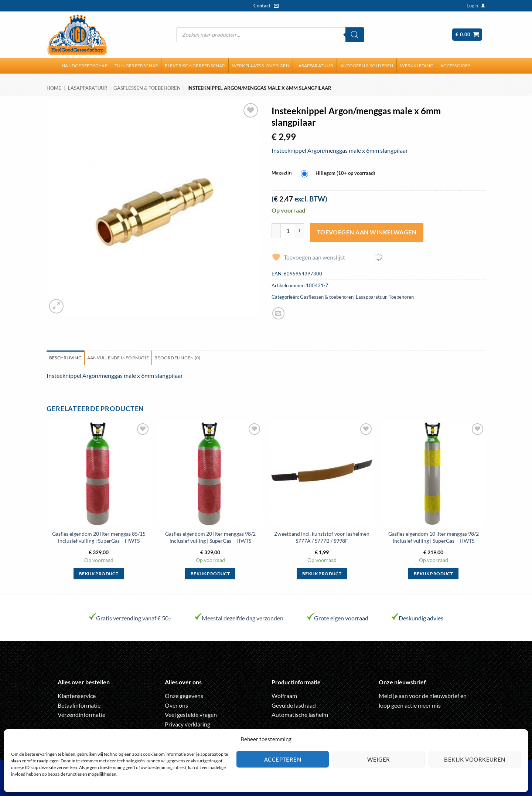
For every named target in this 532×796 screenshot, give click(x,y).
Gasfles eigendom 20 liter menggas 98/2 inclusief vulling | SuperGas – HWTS (210, 537)
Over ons (176, 705)
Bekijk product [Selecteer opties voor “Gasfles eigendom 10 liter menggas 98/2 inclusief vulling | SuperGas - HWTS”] (433, 574)
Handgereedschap (85, 66)
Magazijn (282, 173)
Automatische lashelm (300, 714)
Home (54, 88)
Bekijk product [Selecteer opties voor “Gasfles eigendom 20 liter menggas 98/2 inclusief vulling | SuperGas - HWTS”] (210, 574)
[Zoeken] (355, 35)
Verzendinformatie (81, 714)
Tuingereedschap (136, 66)
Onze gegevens (184, 696)
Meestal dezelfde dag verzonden (243, 618)
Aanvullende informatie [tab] (118, 358)
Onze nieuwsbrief (402, 682)
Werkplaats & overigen (261, 66)
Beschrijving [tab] (65, 358)
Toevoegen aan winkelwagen (367, 232)
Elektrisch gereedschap (195, 66)
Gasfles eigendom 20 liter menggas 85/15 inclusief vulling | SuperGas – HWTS (99, 537)
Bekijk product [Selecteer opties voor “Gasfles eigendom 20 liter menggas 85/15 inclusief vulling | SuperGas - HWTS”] (99, 574)
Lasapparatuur (315, 66)
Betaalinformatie (79, 705)
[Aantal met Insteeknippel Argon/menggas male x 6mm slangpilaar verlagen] (276, 231)
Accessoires (455, 66)
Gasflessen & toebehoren (147, 88)
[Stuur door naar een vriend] (278, 313)
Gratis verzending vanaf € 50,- (134, 618)
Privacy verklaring (187, 724)
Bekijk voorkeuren (475, 759)
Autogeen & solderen (367, 66)
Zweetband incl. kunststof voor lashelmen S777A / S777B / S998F (322, 537)
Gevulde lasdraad (294, 705)
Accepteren (283, 759)
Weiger (379, 759)
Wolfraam (284, 696)
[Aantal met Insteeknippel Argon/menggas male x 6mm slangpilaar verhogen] (300, 231)
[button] (472, 6)
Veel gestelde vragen (191, 714)
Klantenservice (77, 696)
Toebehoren (401, 297)
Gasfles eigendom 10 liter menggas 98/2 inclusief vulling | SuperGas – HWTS (434, 537)
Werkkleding (417, 66)
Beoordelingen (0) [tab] (177, 358)
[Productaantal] (288, 231)
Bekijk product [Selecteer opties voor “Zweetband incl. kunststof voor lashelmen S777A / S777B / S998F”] (322, 574)
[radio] (340, 174)
